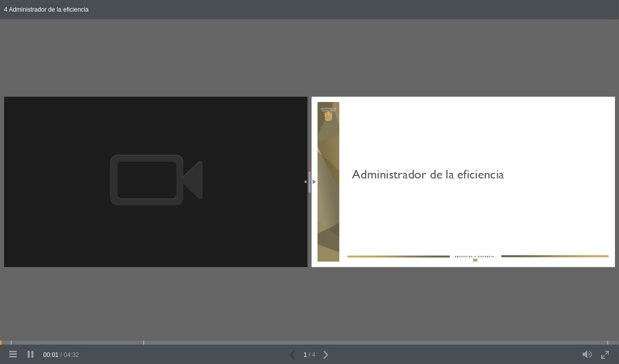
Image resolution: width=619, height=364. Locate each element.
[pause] (30, 355)
